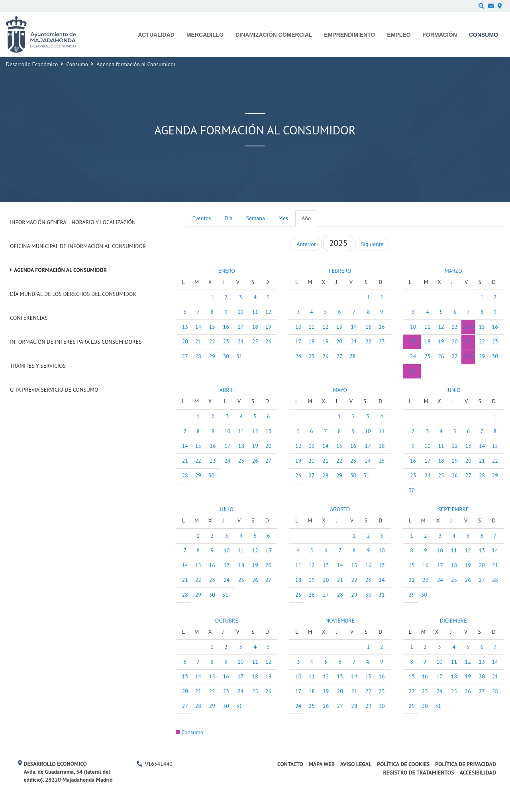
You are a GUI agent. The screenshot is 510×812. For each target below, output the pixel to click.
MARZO (453, 271)
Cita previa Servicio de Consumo (54, 390)
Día (229, 218)
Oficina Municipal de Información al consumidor (78, 246)
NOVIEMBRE (340, 621)
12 (268, 312)
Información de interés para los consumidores (76, 342)
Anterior (306, 244)
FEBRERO (340, 271)
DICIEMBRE (453, 621)
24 (240, 341)
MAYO (340, 390)
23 (226, 341)
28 (198, 356)
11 (255, 312)
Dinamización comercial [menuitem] (274, 35)
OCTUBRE (227, 621)
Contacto (290, 764)
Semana (255, 218)
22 (212, 341)
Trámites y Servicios (38, 366)
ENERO (227, 271)
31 (239, 356)
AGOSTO (340, 509)
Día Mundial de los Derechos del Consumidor (73, 294)
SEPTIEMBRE (453, 509)
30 (226, 356)
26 (268, 341)
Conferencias (29, 318)
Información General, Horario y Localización (73, 222)
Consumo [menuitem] (484, 35)
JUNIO (453, 390)
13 (185, 327)
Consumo (77, 64)
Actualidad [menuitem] (156, 35)
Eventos (202, 218)
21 (198, 341)
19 (268, 327)
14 (198, 327)
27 (185, 356)
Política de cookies (403, 764)
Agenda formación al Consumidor (60, 270)
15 (212, 327)
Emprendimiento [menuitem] (349, 35)
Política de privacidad (466, 764)
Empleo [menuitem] (399, 35)
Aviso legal (356, 764)
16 (226, 327)
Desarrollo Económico (32, 64)
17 (240, 327)
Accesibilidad (478, 773)
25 (255, 341)
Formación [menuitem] (440, 35)
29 (212, 356)
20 (185, 341)
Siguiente (372, 244)
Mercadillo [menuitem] (205, 35)
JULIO (227, 509)
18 (255, 327)
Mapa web (322, 764)
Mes (283, 218)
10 (240, 312)
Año (306, 218)
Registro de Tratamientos (418, 773)
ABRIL (227, 390)
